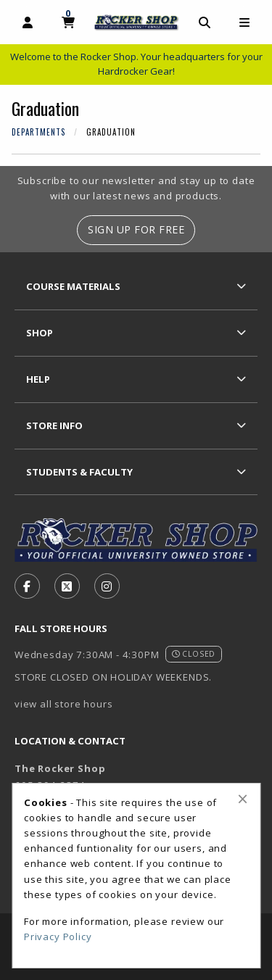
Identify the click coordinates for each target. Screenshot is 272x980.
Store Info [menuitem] (54, 425)
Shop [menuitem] (40, 333)
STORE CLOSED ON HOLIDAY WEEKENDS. (113, 677)
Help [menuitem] (38, 379)
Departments (38, 132)
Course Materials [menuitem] (73, 286)
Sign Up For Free (136, 229)
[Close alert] (243, 799)
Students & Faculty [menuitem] (79, 472)
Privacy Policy (58, 937)
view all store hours (64, 704)
